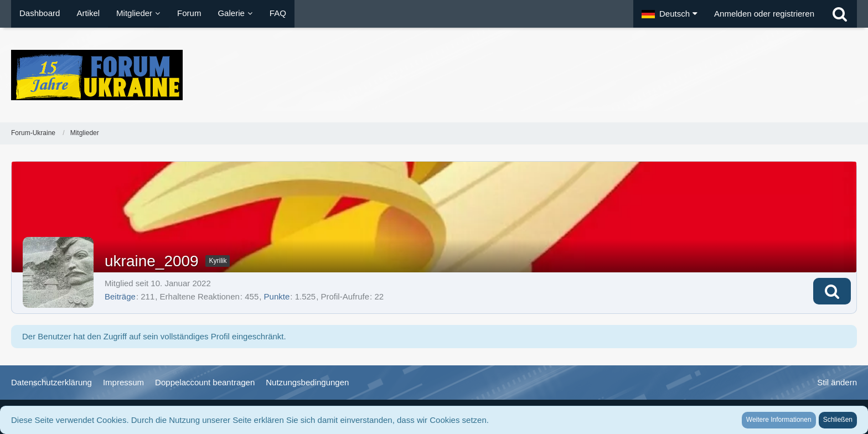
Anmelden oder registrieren (764, 14)
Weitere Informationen (779, 420)
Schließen (838, 420)
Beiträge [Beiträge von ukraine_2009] (120, 296)
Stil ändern (837, 382)
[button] (670, 14)
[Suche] (840, 14)
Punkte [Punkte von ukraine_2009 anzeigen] (277, 296)
